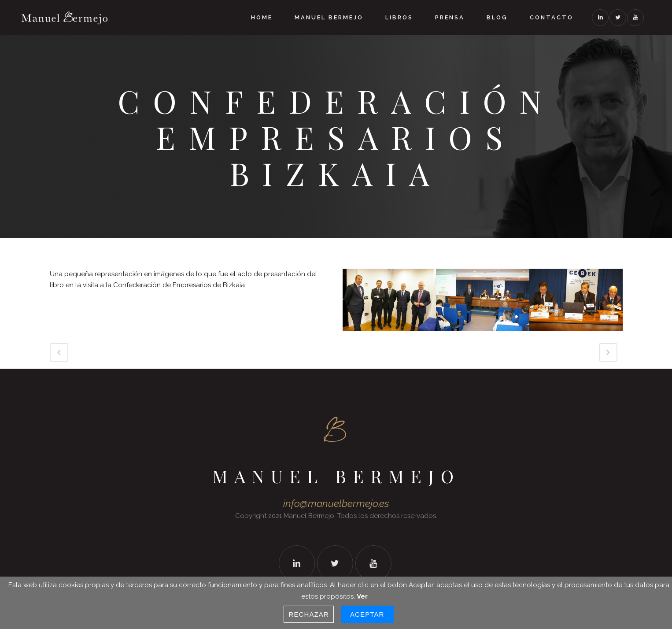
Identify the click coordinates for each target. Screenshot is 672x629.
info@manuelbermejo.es (336, 503)
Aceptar (367, 614)
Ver (362, 596)
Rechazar (309, 614)
